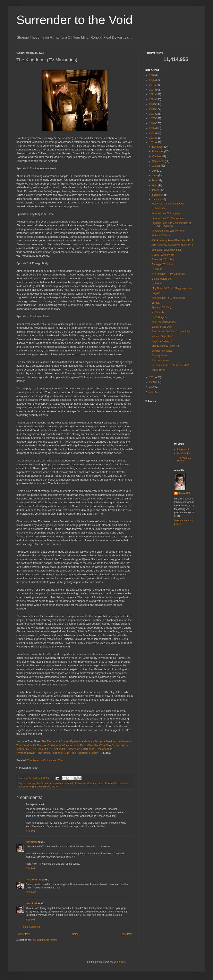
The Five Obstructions (114, 745)
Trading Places (160, 356)
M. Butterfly (158, 312)
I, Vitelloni (157, 283)
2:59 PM (30, 920)
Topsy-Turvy (158, 370)
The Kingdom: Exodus (85, 753)
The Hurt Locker (160, 360)
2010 (152, 382)
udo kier (55, 787)
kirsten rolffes (112, 783)
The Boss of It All (41, 749)
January (157, 200)
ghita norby (79, 783)
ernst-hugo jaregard (63, 783)
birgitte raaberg (45, 783)
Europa (99, 741)
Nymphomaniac (26, 753)
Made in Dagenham (162, 336)
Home (75, 934)
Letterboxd (183, 449)
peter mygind (29, 787)
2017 (152, 118)
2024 (152, 85)
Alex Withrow (33, 880)
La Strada (157, 269)
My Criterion (184, 453)
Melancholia (105, 749)
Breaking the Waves (118, 741)
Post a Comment (31, 927)
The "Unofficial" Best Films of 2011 (170, 365)
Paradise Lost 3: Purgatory (166, 213)
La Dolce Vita (159, 209)
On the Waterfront (161, 279)
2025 (152, 80)
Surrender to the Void (74, 20)
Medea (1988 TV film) (163, 255)
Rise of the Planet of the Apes (168, 204)
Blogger (121, 962)
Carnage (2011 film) (162, 264)
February (157, 195)
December (158, 147)
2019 (152, 109)
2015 (152, 128)
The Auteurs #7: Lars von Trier (45, 760)
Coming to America (162, 351)
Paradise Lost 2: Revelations (167, 218)
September (159, 161)
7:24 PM (30, 869)
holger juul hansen (95, 783)
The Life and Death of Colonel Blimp (171, 332)
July (155, 171)
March (156, 190)
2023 (152, 90)
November (158, 151)
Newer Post (24, 934)
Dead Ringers (159, 317)
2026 (152, 75)
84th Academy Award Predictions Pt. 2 (172, 240)
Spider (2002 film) (161, 308)
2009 (152, 387)
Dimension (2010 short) (81, 749)
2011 (152, 377)
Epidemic (76, 741)
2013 (152, 138)
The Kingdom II (25, 745)
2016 (152, 123)
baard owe (31, 783)
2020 (152, 104)
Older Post (126, 934)
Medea (88, 741)
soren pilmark (44, 787)
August (156, 166)
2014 (152, 133)
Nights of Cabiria (161, 235)
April (155, 185)
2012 (152, 142)
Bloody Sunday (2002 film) (166, 346)
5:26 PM (30, 831)
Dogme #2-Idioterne (49, 745)
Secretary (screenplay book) (167, 250)
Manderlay (23, 749)
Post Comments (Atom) (44, 940)
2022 (152, 94)
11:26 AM (31, 892)
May (155, 180)
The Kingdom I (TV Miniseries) (168, 298)
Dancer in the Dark (75, 745)
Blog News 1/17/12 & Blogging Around (172, 288)
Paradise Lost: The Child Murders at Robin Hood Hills (171, 224)
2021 (152, 99)
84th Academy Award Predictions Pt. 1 (172, 245)
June (155, 176)
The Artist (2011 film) (163, 259)
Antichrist (59, 749)
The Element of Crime (55, 741)
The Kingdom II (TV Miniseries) (168, 274)
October (157, 156)
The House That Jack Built (53, 753)
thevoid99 (31, 842)
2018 (152, 114)
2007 (152, 392)
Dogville (93, 745)
